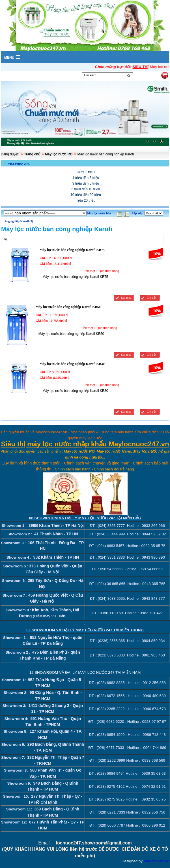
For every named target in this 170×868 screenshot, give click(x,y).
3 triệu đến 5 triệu (86, 183)
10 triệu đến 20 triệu (86, 195)
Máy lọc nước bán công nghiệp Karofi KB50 (68, 307)
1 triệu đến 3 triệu (86, 178)
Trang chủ (32, 154)
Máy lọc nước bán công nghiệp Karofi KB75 (72, 250)
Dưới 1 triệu (86, 172)
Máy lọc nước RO (59, 154)
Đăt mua (126, 298)
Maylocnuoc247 (157, 861)
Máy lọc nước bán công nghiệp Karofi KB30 (72, 364)
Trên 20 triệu (86, 200)
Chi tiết (151, 298)
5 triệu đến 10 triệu (86, 189)
